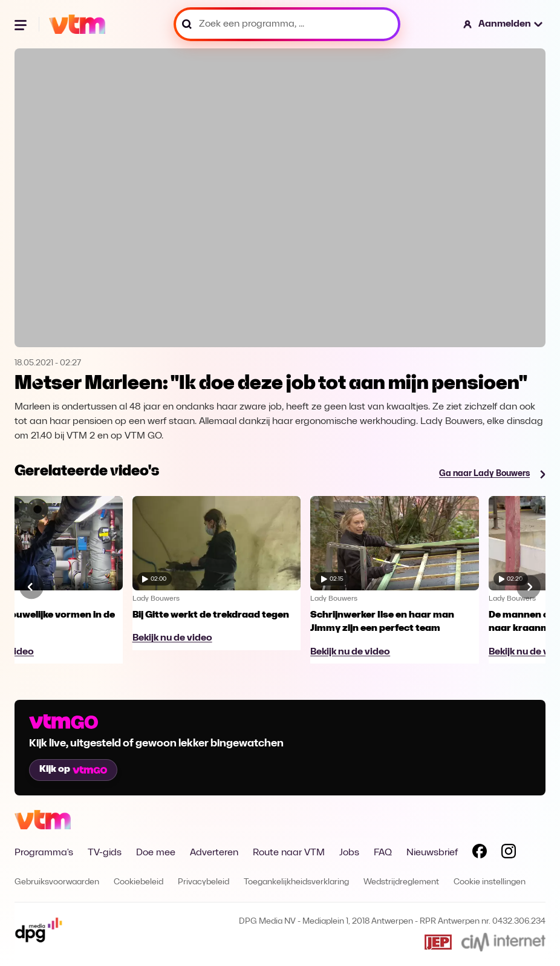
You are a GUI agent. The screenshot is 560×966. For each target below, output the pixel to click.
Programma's (44, 853)
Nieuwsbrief (432, 853)
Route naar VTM (289, 853)
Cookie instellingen (490, 882)
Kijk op (73, 769)
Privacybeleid (203, 882)
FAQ (383, 853)
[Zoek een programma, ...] (287, 24)
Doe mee (156, 853)
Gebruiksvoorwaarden (57, 882)
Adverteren (214, 853)
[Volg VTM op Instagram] (509, 853)
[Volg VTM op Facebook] (480, 853)
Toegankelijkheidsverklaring (296, 882)
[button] (503, 24)
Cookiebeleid (138, 882)
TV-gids (105, 853)
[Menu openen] (22, 24)
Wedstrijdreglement (401, 882)
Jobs (349, 853)
